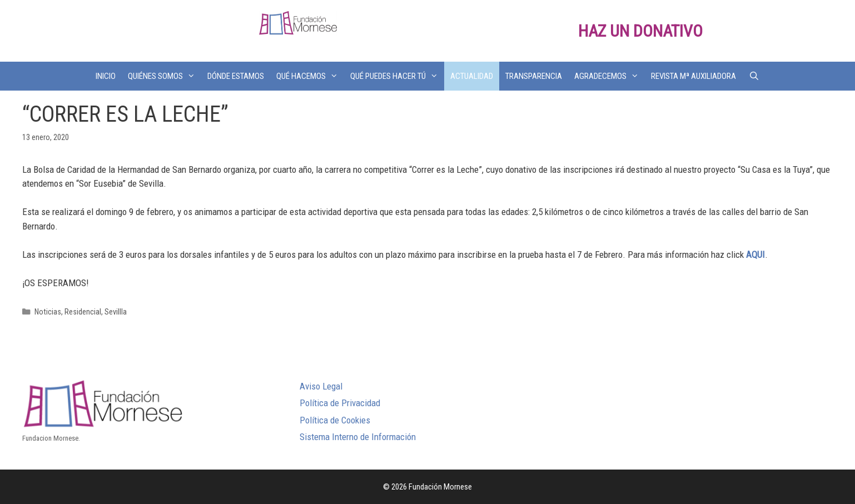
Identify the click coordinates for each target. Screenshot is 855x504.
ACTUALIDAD (472, 76)
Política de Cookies (335, 420)
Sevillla (116, 312)
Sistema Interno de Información (358, 437)
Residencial (83, 312)
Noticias (48, 312)
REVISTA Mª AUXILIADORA (694, 76)
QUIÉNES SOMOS (165, 76)
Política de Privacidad (340, 403)
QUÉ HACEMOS (310, 76)
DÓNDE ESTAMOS (236, 76)
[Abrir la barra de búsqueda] (754, 76)
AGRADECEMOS (610, 76)
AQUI (755, 255)
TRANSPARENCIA (534, 76)
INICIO (106, 76)
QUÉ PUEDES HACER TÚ (397, 76)
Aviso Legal (321, 386)
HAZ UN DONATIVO (640, 31)
